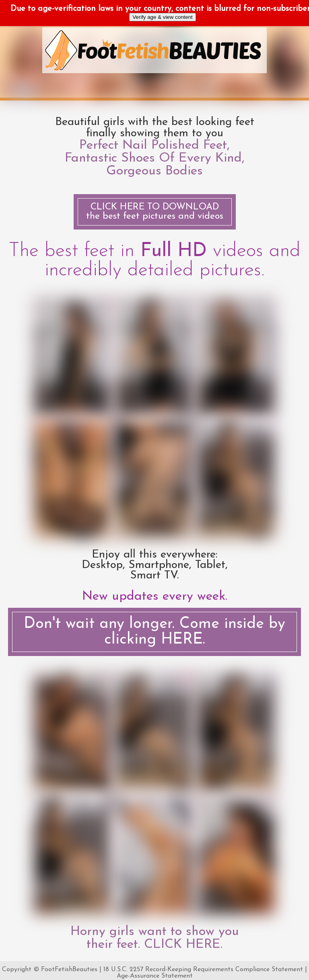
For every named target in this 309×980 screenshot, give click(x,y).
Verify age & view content (163, 17)
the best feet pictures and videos (155, 212)
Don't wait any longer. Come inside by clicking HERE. (154, 632)
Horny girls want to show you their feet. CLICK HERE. (155, 938)
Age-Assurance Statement (155, 976)
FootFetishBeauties (69, 970)
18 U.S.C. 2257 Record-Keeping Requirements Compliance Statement (203, 970)
